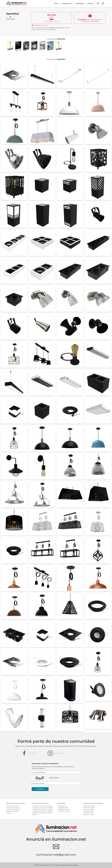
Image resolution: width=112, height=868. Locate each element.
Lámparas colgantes (64, 809)
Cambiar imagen (54, 777)
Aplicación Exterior (90, 806)
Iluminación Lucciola (13, 808)
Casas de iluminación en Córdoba (43, 808)
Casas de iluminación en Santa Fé (43, 809)
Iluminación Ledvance (14, 809)
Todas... (35, 815)
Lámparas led (62, 806)
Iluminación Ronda (13, 806)
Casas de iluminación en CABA (42, 806)
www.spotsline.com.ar (52, 18)
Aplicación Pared (89, 811)
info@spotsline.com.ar (40, 25)
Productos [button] (67, 3)
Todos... (9, 813)
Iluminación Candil (13, 811)
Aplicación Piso (88, 813)
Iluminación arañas (64, 811)
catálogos (80, 3)
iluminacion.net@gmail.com (56, 855)
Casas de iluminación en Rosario (42, 813)
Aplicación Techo (89, 815)
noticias (90, 3)
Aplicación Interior (89, 808)
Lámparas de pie (63, 808)
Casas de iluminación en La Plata (43, 811)
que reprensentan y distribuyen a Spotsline (90, 18)
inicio (56, 3)
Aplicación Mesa (89, 809)
